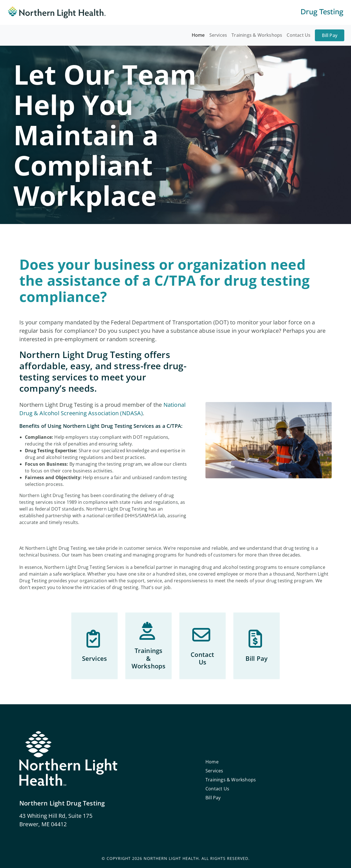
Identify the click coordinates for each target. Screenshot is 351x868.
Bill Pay (330, 35)
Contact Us (299, 35)
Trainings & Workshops (257, 35)
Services (218, 35)
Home (198, 35)
